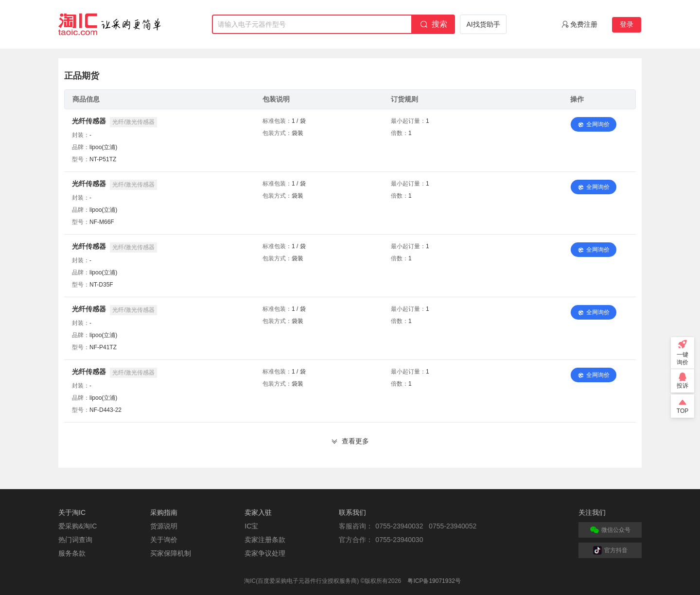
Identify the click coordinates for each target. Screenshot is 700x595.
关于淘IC (72, 512)
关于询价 (164, 540)
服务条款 (72, 553)
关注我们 (592, 512)
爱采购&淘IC (78, 526)
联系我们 (352, 512)
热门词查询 (75, 540)
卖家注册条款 (265, 540)
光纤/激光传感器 (133, 122)
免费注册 (584, 24)
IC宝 (251, 526)
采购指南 (164, 512)
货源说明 (164, 526)
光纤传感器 (89, 121)
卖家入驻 (258, 512)
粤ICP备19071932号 (434, 581)
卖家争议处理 (265, 553)
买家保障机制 (171, 553)
